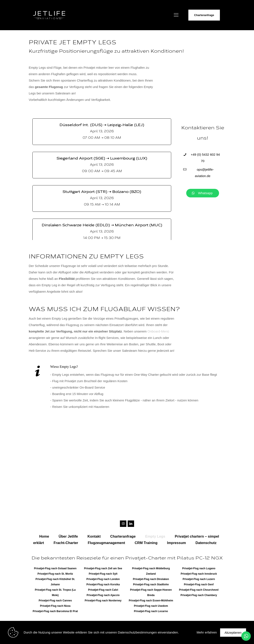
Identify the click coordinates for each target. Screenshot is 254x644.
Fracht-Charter (66, 543)
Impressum (177, 543)
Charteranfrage (204, 15)
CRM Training (146, 543)
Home (44, 536)
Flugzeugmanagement (106, 543)
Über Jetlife (68, 536)
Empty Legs (155, 536)
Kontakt (94, 536)
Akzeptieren (233, 633)
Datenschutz (206, 543)
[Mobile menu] (176, 15)
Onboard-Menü (158, 331)
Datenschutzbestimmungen (137, 632)
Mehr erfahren (207, 632)
